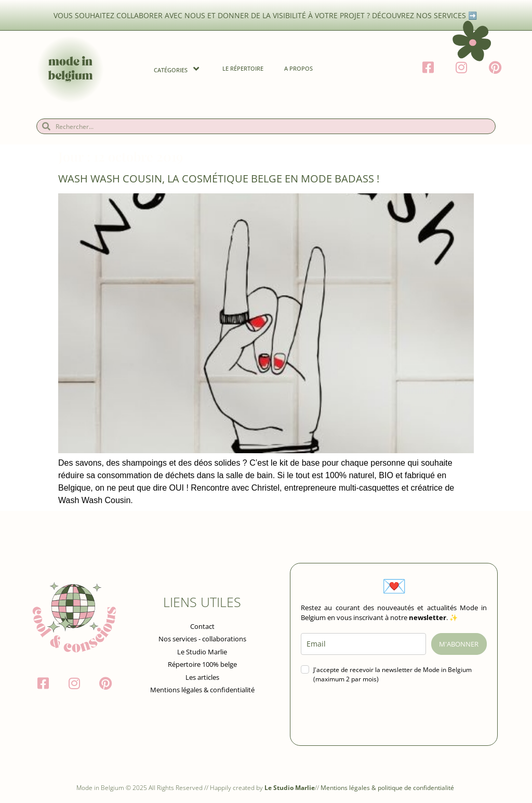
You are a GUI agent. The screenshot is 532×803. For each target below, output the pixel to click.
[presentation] (380, 715)
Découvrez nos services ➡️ (425, 15)
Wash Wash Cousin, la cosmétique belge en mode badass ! (219, 179)
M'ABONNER (459, 644)
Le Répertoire (243, 68)
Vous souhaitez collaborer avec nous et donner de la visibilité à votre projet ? (213, 15)
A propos (298, 68)
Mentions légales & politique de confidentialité (388, 788)
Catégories (178, 69)
